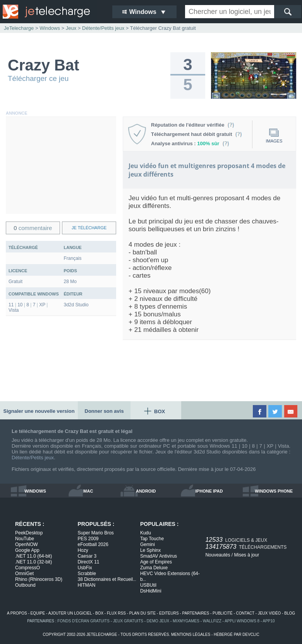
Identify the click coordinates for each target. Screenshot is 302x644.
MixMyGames (186, 621)
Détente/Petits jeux (33, 458)
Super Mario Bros (95, 533)
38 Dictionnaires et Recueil (107, 579)
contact (245, 613)
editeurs (169, 613)
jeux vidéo (269, 613)
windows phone (274, 491)
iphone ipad (209, 491)
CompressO (27, 568)
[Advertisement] (61, 165)
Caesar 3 (87, 556)
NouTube (25, 539)
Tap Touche (152, 539)
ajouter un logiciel (70, 613)
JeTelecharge (19, 28)
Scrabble (87, 574)
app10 (269, 621)
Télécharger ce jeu (38, 78)
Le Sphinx (150, 550)
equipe (38, 613)
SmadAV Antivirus (159, 556)
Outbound (25, 585)
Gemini (148, 544)
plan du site (142, 613)
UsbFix (85, 568)
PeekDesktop (29, 533)
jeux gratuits (128, 621)
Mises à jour (246, 555)
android (146, 491)
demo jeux (158, 621)
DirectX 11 (88, 562)
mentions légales (191, 635)
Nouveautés (218, 555)
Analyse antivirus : (190, 143)
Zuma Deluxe (154, 568)
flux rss (116, 613)
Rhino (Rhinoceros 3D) (39, 579)
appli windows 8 (242, 621)
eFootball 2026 (93, 544)
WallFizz (212, 621)
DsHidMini (151, 591)
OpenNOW (27, 544)
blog (290, 613)
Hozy (83, 550)
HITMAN (86, 585)
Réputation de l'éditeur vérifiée (193, 125)
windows (35, 491)
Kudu (146, 533)
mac (88, 491)
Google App (27, 550)
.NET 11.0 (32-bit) (33, 562)
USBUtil (148, 585)
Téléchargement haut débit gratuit (196, 134)
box (99, 613)
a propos (17, 613)
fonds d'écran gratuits (83, 621)
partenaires (196, 613)
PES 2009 (88, 539)
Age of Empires (156, 562)
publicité (223, 613)
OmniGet (24, 574)
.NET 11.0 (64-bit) (33, 556)
